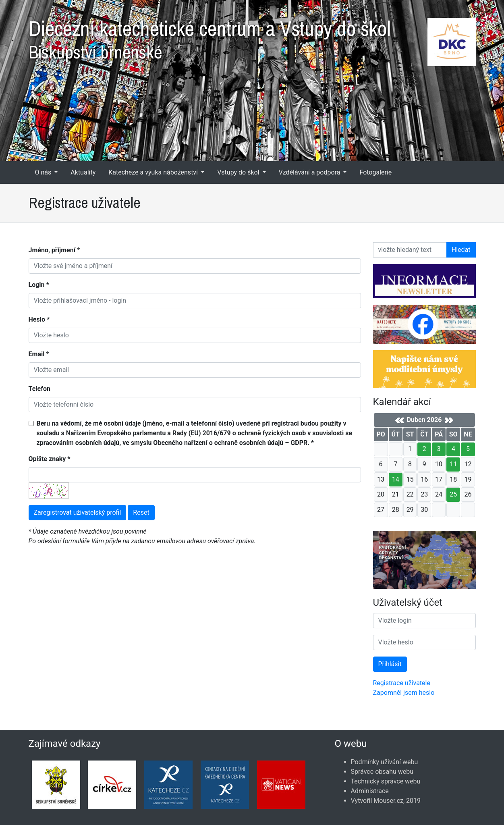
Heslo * (39, 319)
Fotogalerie (375, 172)
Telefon (39, 389)
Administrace (370, 791)
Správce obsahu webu (382, 772)
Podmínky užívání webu (385, 762)
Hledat (461, 250)
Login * (39, 285)
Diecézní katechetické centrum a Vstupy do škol (252, 36)
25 (453, 494)
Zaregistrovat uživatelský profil (78, 512)
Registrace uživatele (402, 683)
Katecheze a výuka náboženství (154, 172)
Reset (141, 512)
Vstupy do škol (239, 172)
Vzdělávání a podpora (310, 172)
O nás (44, 172)
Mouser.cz (388, 801)
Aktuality (83, 172)
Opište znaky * (50, 459)
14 (396, 479)
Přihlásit (390, 664)
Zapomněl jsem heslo (404, 693)
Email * (39, 354)
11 (453, 464)
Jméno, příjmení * (54, 250)
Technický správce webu (386, 781)
